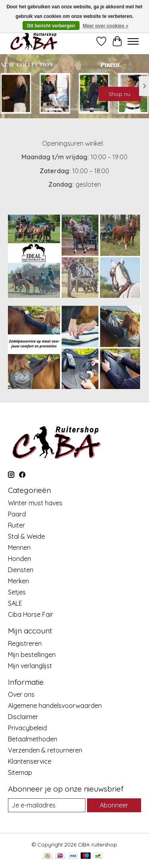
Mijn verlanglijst (30, 666)
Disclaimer (23, 717)
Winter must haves (35, 503)
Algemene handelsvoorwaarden (55, 706)
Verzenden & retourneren (45, 750)
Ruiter (16, 525)
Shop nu (120, 94)
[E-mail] (47, 805)
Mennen (19, 547)
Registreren (25, 643)
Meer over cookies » (105, 26)
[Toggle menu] (133, 41)
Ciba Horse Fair (31, 614)
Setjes (17, 592)
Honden (19, 559)
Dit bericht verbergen (51, 26)
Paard (17, 514)
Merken (18, 581)
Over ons (21, 694)
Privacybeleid (27, 728)
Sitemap (20, 772)
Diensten (21, 570)
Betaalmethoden (33, 739)
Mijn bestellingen (32, 655)
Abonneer (114, 805)
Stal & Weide (26, 536)
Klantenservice (30, 761)
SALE (15, 603)
